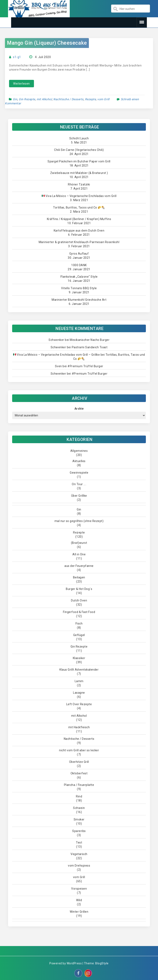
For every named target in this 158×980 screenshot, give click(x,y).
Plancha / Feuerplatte (79, 785)
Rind (79, 796)
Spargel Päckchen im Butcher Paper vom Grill (79, 161)
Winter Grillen (79, 912)
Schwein (79, 808)
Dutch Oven (79, 600)
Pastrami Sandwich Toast (90, 347)
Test (79, 842)
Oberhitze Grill (79, 762)
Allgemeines (79, 451)
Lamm (79, 681)
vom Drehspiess (79, 866)
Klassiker (79, 658)
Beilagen (79, 577)
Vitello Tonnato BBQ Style (79, 288)
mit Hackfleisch (79, 727)
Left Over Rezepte (79, 704)
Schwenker (56, 340)
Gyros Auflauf (79, 254)
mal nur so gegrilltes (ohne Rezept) (79, 521)
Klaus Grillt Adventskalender (79, 670)
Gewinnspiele (79, 473)
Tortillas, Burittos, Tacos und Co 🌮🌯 (79, 207)
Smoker (79, 819)
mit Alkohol (44, 99)
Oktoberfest (79, 773)
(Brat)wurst (79, 543)
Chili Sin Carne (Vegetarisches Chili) (79, 150)
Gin (15, 99)
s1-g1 (17, 57)
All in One (79, 554)
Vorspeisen (79, 889)
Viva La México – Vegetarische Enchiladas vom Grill (79, 196)
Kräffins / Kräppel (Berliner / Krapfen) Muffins (79, 219)
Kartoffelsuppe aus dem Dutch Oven (79, 231)
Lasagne (79, 693)
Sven (58, 366)
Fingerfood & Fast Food (79, 612)
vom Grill (103, 99)
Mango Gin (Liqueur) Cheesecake (47, 43)
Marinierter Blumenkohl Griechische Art (79, 300)
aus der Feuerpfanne (79, 566)
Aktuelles (79, 461)
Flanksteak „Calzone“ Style (79, 277)
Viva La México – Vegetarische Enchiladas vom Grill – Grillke (56, 355)
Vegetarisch (79, 854)
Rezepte (91, 99)
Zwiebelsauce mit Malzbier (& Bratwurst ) (79, 173)
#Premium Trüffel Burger (85, 366)
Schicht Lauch (79, 138)
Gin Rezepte (27, 99)
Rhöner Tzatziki (79, 184)
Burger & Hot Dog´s (79, 589)
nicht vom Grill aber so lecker (79, 750)
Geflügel (79, 635)
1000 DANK (79, 265)
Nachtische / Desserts (68, 99)
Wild (79, 900)
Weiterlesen (21, 84)
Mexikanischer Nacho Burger (90, 340)
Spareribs (79, 831)
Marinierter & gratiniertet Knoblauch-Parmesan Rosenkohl (79, 242)
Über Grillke (79, 496)
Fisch (79, 623)
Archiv (79, 409)
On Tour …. (79, 484)
